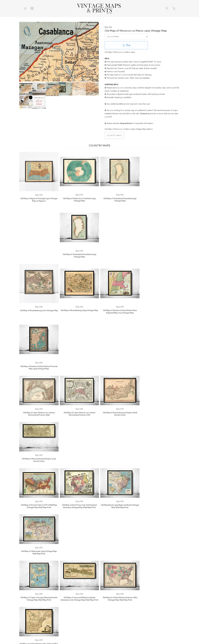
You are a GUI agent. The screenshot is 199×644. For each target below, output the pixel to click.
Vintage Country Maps (143, 601)
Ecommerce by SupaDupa (102, 632)
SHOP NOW (112, 605)
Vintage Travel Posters (91, 605)
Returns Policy (86, 601)
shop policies (126, 123)
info (121, 104)
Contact (101, 601)
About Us (28, 601)
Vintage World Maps (119, 601)
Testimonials (42, 601)
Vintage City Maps (167, 601)
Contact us (145, 114)
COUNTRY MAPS (114, 135)
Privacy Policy (68, 601)
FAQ (55, 601)
